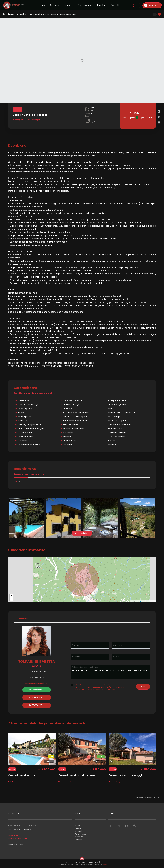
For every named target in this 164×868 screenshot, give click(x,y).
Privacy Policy (80, 862)
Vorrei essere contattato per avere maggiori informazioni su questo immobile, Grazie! (110, 672)
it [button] (136, 5)
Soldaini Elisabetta (37, 661)
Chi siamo (55, 5)
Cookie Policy (93, 862)
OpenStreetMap (144, 601)
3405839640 (13, 835)
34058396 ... (151, 5)
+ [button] (11, 596)
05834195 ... (37, 705)
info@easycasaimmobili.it (18, 838)
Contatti (115, 5)
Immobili (69, 5)
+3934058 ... (37, 690)
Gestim (105, 865)
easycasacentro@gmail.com (37, 683)
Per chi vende (85, 5)
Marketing (101, 5)
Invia (143, 687)
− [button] (11, 599)
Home (43, 5)
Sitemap (69, 862)
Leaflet (132, 601)
